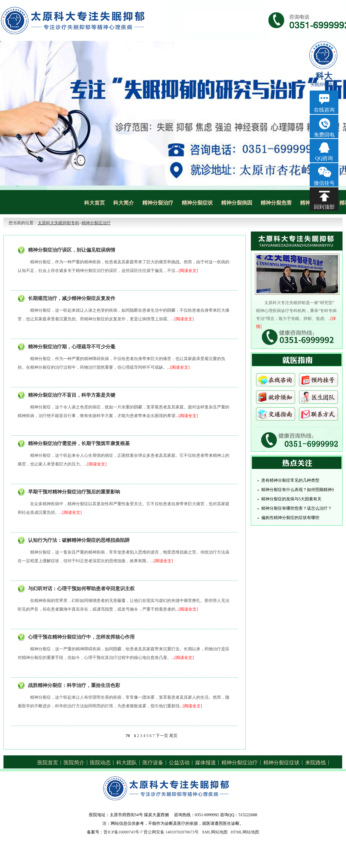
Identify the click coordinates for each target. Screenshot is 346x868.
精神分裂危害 (276, 203)
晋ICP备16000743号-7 (123, 832)
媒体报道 (206, 763)
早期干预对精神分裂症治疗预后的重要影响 (74, 492)
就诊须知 (276, 399)
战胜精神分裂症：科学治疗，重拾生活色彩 (74, 685)
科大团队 (127, 763)
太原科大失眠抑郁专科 (58, 223)
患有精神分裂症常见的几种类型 (290, 480)
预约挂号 (318, 382)
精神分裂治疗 (158, 203)
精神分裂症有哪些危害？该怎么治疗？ (297, 508)
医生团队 (318, 399)
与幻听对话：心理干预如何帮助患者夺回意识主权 (81, 589)
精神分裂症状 (197, 203)
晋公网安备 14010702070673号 (171, 832)
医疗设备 (153, 763)
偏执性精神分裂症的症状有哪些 (290, 518)
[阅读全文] (188, 271)
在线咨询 (276, 382)
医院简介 (74, 763)
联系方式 (318, 416)
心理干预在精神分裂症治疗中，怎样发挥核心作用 (81, 637)
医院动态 (100, 763)
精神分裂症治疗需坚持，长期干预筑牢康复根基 (79, 444)
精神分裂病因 (237, 203)
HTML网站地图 (245, 832)
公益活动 (179, 763)
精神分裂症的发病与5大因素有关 (291, 499)
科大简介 (124, 203)
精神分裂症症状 (281, 763)
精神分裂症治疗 (96, 223)
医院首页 (48, 763)
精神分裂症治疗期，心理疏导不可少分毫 (72, 347)
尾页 (173, 736)
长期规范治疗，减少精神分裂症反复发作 (72, 298)
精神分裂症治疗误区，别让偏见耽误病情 (72, 250)
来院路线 (316, 763)
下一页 (162, 736)
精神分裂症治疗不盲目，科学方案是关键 (72, 395)
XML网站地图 (215, 832)
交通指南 (276, 416)
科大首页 (94, 203)
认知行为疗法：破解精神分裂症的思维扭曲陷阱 (79, 540)
